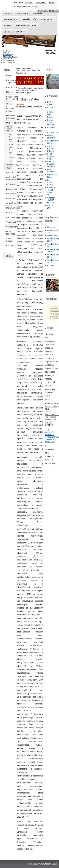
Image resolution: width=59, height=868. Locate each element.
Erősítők (10, 172)
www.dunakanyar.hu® (48, 864)
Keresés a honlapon (21, 7)
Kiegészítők (30, 19)
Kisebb (52, 2)
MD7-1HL (10, 141)
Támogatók (10, 222)
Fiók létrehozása (50, 431)
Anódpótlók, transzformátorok (10, 178)
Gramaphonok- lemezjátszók (10, 98)
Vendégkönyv (10, 227)
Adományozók (10, 217)
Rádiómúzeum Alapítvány (10, 81)
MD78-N (11, 149)
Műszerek (10, 184)
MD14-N (11, 136)
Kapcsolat (48, 19)
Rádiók (9, 92)
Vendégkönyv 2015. (26, 26)
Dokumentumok (10, 208)
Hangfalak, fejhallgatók (10, 117)
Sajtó (7, 26)
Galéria (10, 246)
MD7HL (11, 145)
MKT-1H (10, 154)
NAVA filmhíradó (10, 233)
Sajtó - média (9, 240)
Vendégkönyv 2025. (15, 32)
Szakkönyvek (10, 203)
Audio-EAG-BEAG (10, 129)
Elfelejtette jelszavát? (50, 440)
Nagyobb (29, 2)
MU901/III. (11, 158)
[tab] (13, 254)
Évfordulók (10, 198)
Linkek (9, 213)
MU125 (11, 161)
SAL (9, 168)
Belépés (49, 425)
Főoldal (10, 76)
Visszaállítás (41, 2)
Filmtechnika (10, 164)
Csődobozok (10, 194)
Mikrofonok (11, 19)
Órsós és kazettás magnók (10, 107)
